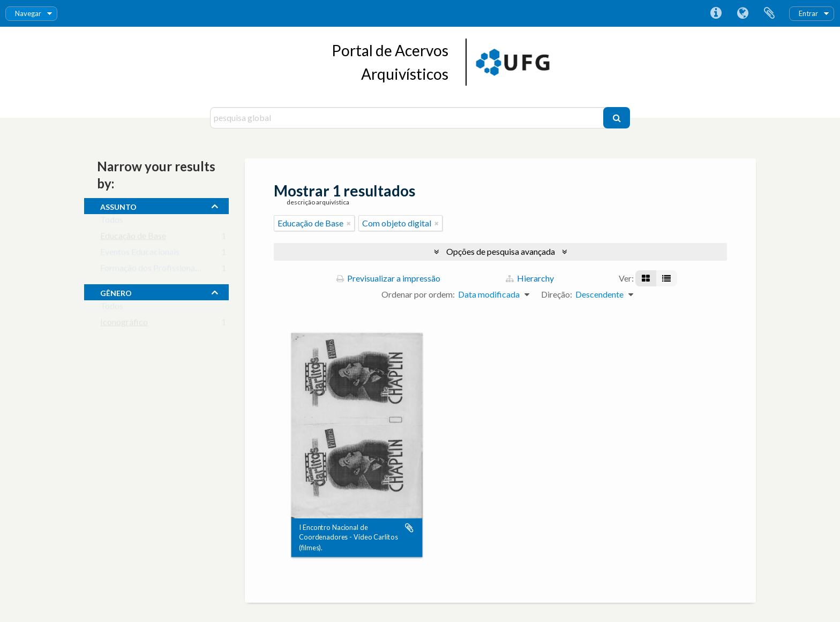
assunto (118, 206)
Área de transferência (769, 13)
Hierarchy (530, 278)
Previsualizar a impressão (388, 278)
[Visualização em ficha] (646, 278)
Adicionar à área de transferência (409, 528)
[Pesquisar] (617, 118)
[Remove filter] (349, 223)
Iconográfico (124, 324)
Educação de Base (133, 238)
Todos (112, 222)
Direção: (557, 294)
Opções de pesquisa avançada (501, 251)
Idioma (742, 13)
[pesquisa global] (408, 118)
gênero (116, 292)
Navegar (28, 13)
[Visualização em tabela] (666, 278)
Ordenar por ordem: (418, 294)
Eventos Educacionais (140, 254)
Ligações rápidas (716, 13)
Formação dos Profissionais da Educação (174, 270)
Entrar (808, 13)
